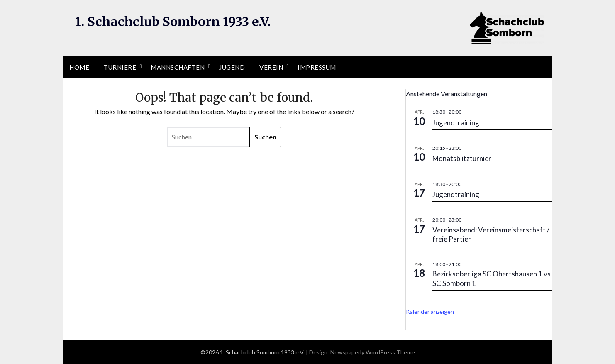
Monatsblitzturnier (462, 158)
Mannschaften (178, 67)
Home (79, 67)
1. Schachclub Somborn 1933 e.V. (173, 22)
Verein (271, 67)
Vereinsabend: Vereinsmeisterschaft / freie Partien (491, 234)
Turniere (120, 67)
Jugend (232, 67)
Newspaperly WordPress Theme (373, 352)
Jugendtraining (456, 123)
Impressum (317, 67)
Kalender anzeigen (430, 311)
